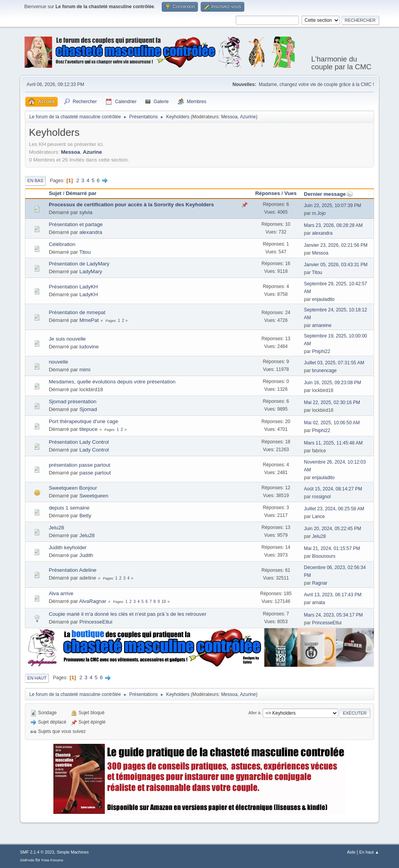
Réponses (268, 193)
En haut (37, 678)
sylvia (86, 212)
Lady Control (94, 450)
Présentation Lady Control (79, 442)
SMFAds (27, 860)
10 (164, 602)
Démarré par (81, 193)
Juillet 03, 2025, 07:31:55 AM (334, 363)
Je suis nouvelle (67, 339)
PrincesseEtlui (96, 622)
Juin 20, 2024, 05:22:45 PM (333, 529)
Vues (290, 193)
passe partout (95, 473)
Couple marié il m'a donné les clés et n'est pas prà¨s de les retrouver (127, 614)
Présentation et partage (76, 224)
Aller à (254, 713)
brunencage (324, 371)
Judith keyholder (68, 547)
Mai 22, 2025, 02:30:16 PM (332, 402)
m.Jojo (319, 213)
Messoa (229, 117)
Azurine (248, 117)
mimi (85, 370)
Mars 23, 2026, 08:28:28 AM (333, 225)
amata (319, 603)
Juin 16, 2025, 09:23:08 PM (333, 383)
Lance (319, 517)
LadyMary (91, 271)
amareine (322, 325)
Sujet (55, 193)
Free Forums (52, 860)
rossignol (321, 497)
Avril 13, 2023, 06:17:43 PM (333, 595)
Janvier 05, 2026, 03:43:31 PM (336, 265)
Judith (87, 555)
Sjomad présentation (72, 401)
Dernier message (328, 194)
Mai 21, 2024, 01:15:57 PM (332, 548)
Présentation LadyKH (73, 287)
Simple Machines (73, 852)
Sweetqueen (94, 496)
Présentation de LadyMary (79, 264)
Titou (85, 252)
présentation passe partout (79, 465)
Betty (85, 516)
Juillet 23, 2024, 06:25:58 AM (334, 509)
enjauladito (323, 299)
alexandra (91, 232)
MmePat (89, 320)
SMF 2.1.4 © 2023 (37, 852)
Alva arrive (61, 593)
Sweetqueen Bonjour (73, 488)
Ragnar (320, 583)
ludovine (89, 347)
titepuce (89, 429)
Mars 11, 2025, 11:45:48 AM (333, 443)
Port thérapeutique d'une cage (83, 421)
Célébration (62, 244)
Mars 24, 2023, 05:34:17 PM (333, 615)
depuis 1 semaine (69, 508)
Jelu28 (56, 528)
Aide (351, 852)
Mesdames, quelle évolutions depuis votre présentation (112, 382)
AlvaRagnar (93, 601)
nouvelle (58, 362)
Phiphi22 (321, 351)
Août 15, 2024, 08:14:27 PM (333, 489)
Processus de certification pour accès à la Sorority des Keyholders (131, 205)
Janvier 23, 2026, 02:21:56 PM (336, 245)
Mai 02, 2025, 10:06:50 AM (332, 423)
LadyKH (89, 294)
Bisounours (324, 556)
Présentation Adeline (72, 570)
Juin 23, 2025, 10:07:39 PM (333, 206)
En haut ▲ (369, 852)
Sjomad (88, 409)
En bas (35, 181)
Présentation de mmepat (77, 312)
